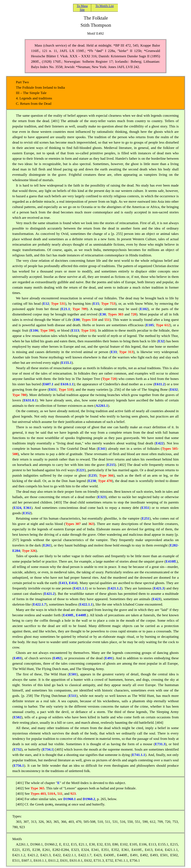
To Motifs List (105, 6)
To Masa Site (82, 8)
